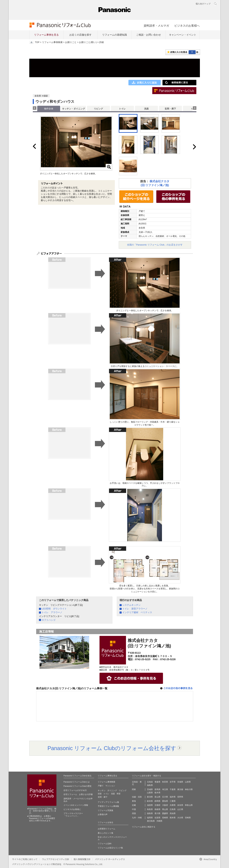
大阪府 (165, 805)
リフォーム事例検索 (52, 42)
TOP (37, 42)
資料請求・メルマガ (156, 26)
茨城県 (150, 789)
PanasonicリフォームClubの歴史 (78, 786)
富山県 (157, 797)
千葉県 (173, 789)
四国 (134, 813)
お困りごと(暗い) (88, 42)
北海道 (150, 782)
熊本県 (173, 818)
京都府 (157, 805)
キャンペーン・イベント (183, 35)
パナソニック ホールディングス (110, 859)
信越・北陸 (137, 797)
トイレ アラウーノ (52, 612)
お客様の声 (103, 814)
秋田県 (165, 782)
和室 (119, 794)
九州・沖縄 (137, 818)
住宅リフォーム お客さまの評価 (78, 794)
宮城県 (180, 782)
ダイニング (112, 790)
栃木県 (157, 793)
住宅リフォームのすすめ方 (75, 790)
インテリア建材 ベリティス (137, 612)
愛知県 (165, 801)
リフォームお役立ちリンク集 (110, 848)
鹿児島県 (151, 821)
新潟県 (150, 797)
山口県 (180, 809)
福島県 (150, 785)
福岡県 (150, 818)
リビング (98, 109)
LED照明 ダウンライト (54, 609)
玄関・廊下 (170, 109)
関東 (134, 789)
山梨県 (150, 793)
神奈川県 (189, 789)
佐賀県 (157, 818)
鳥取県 (150, 809)
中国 (134, 809)
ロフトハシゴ (49, 620)
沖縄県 (159, 821)
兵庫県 (173, 805)
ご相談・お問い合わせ (149, 35)
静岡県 (157, 801)
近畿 (134, 805)
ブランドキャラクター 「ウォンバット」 (73, 815)
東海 (134, 801)
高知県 (173, 813)
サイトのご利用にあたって (25, 859)
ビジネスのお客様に (72, 809)
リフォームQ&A (105, 844)
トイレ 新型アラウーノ (135, 609)
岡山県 (165, 809)
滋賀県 (150, 805)
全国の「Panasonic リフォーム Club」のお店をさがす (155, 245)
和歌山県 (189, 805)
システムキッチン (131, 605)
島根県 (157, 809)
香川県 (157, 813)
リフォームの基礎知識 (114, 35)
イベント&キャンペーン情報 (76, 805)
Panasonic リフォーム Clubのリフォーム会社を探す (112, 748)
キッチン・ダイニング (74, 109)
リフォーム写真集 (106, 810)
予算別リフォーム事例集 (108, 806)
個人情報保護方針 (82, 859)
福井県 (173, 797)
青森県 (157, 782)
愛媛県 (165, 813)
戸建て (101, 786)
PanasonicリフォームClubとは (77, 782)
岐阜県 (150, 801)
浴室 (100, 794)
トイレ (122, 109)
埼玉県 (165, 789)
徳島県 (150, 813)
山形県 (188, 782)
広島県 (173, 809)
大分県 (180, 818)
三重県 (173, 801)
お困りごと (71, 42)
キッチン (102, 790)
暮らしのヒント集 (106, 833)
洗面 (146, 109)
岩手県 (173, 782)
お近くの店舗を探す (80, 35)
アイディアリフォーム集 (108, 802)
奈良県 (180, 805)
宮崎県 (188, 818)
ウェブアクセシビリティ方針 (55, 859)
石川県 (165, 797)
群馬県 (157, 789)
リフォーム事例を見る (46, 35)
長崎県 (165, 818)
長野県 (180, 797)
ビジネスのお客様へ (187, 26)
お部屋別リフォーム (106, 829)
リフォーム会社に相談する (144, 827)
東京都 (180, 789)
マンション (110, 786)
